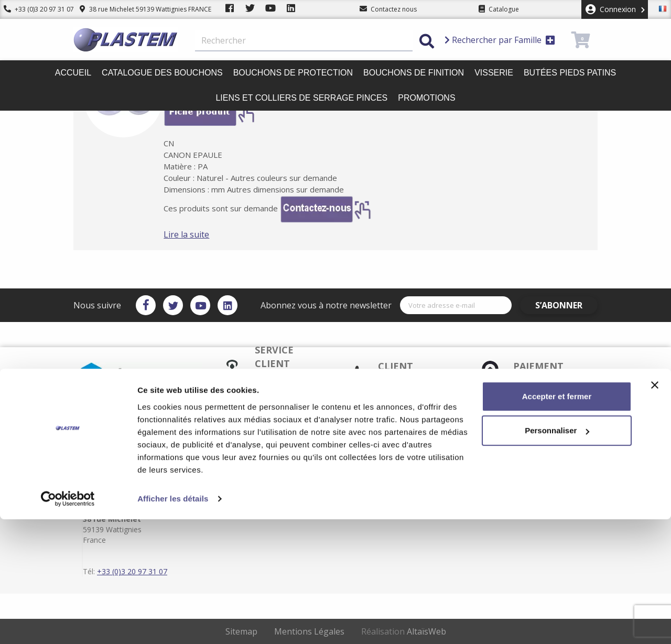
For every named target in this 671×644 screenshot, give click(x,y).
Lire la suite (202, 234)
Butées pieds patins (570, 73)
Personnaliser (557, 555)
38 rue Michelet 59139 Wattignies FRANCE (138, 9)
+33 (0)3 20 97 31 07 (35, 9)
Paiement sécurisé (270, 455)
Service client (262, 447)
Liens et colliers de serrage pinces (301, 98)
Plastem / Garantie (270, 464)
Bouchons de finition (414, 73)
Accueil (73, 73)
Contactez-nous (376, 480)
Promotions (426, 98)
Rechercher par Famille (500, 40)
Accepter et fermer (557, 521)
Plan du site (370, 472)
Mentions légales (378, 455)
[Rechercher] (304, 41)
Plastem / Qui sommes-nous (285, 480)
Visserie (494, 73)
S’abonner (567, 305)
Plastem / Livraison (381, 447)
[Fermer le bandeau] (655, 510)
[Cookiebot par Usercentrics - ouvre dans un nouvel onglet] (68, 624)
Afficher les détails (173, 623)
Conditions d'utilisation (387, 464)
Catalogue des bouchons (162, 73)
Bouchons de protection (293, 73)
